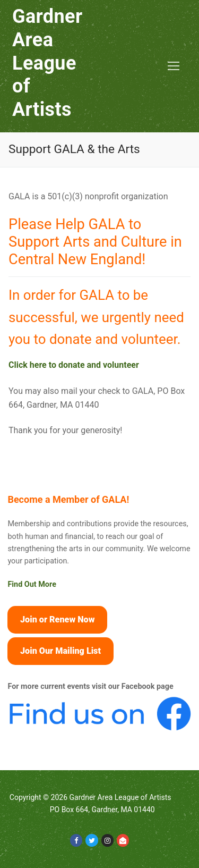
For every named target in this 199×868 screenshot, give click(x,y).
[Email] (123, 840)
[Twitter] (92, 840)
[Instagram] (107, 840)
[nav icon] (174, 66)
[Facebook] (76, 840)
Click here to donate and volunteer (74, 365)
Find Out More (32, 584)
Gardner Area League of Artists (47, 63)
